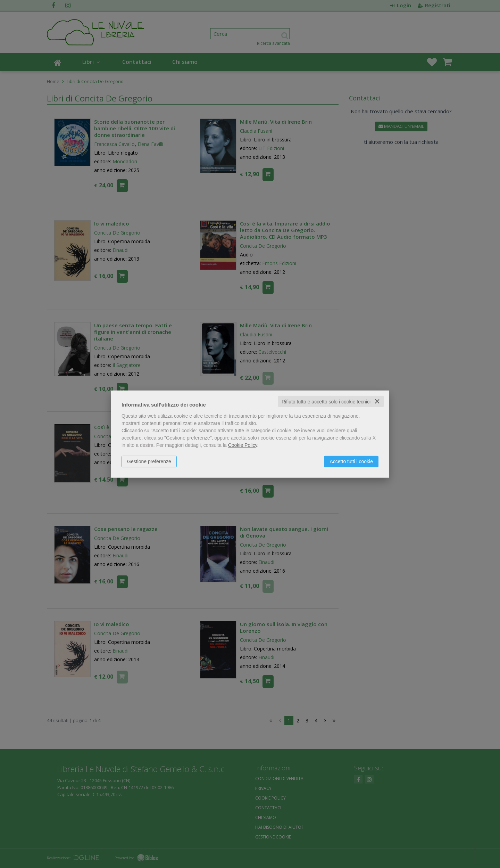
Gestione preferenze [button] (149, 461)
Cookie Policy (243, 445)
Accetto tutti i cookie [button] (351, 461)
